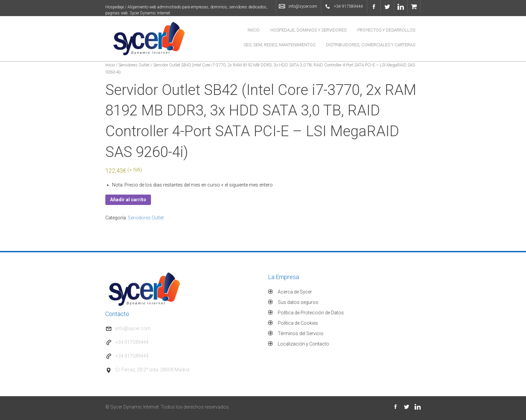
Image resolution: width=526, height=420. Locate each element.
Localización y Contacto (303, 344)
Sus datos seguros (298, 302)
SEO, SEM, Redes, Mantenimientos (279, 45)
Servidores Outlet (134, 65)
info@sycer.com (303, 6)
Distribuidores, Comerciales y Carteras (371, 45)
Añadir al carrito (128, 200)
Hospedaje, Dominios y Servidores (308, 30)
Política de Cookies (298, 323)
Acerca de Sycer (295, 292)
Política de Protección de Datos (311, 313)
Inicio (254, 30)
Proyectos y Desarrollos (386, 30)
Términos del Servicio (301, 333)
